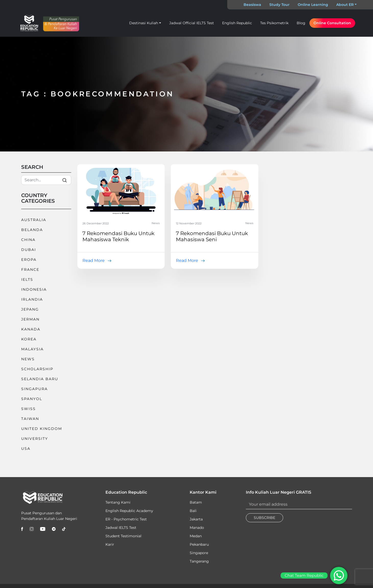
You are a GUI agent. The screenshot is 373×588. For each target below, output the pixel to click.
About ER (345, 5)
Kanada (31, 329)
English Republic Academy (129, 511)
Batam (196, 502)
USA (26, 449)
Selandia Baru (40, 379)
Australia (34, 220)
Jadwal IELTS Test (121, 528)
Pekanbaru (199, 544)
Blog (301, 23)
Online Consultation (332, 23)
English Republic (237, 23)
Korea (29, 339)
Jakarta (196, 519)
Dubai (29, 250)
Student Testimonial (123, 536)
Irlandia (32, 299)
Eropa (29, 260)
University (35, 439)
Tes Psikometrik (274, 23)
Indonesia (34, 289)
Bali (193, 511)
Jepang (30, 309)
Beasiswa (252, 5)
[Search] (46, 180)
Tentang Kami (118, 502)
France (30, 270)
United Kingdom (42, 429)
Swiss (28, 409)
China (28, 240)
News (28, 359)
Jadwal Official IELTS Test (192, 23)
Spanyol (32, 399)
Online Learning (313, 5)
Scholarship (37, 369)
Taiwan (30, 419)
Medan (196, 536)
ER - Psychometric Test (126, 519)
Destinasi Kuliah (144, 23)
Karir (110, 544)
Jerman (30, 319)
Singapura (34, 389)
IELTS (27, 279)
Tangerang (199, 561)
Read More (94, 260)
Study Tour (279, 5)
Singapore (199, 553)
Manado (197, 528)
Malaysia (32, 349)
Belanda (32, 230)
